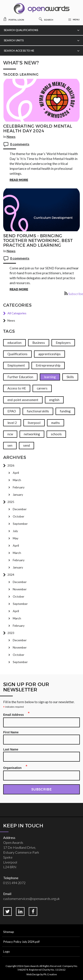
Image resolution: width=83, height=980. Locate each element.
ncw (10, 434)
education (14, 343)
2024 (11, 575)
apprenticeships (49, 354)
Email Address (15, 714)
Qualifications (17, 354)
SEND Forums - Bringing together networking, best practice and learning (38, 240)
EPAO (12, 411)
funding (65, 411)
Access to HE (17, 388)
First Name (11, 732)
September (20, 524)
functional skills (38, 411)
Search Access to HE (19, 51)
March (17, 480)
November (20, 589)
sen (10, 445)
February (19, 487)
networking (32, 434)
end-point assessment (23, 400)
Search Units (14, 40)
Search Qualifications (21, 30)
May (16, 538)
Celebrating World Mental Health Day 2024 (38, 128)
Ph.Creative (50, 974)
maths (56, 423)
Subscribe (76, 294)
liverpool (34, 423)
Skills (70, 377)
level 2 (12, 423)
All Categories (17, 313)
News (11, 136)
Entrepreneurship (48, 365)
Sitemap (9, 932)
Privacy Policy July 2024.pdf (21, 942)
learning (50, 377)
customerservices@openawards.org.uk (31, 899)
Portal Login (14, 19)
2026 (11, 465)
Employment (16, 365)
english (54, 400)
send (26, 445)
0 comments (20, 144)
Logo (6, 951)
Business (39, 343)
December (20, 509)
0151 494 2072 (14, 883)
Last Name (11, 749)
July (15, 531)
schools (56, 434)
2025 (11, 502)
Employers (63, 343)
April (16, 473)
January (18, 494)
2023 (11, 633)
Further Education (20, 377)
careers (42, 388)
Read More (19, 180)
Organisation (14, 767)
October (19, 516)
